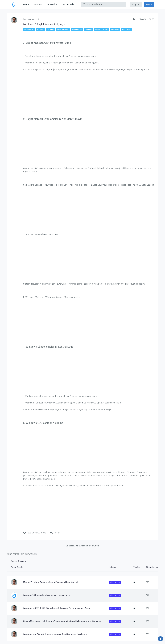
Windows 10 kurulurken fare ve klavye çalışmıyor (47, 595)
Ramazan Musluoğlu (32, 19)
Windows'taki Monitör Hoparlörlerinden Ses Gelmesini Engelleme (55, 634)
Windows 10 (115, 582)
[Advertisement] (89, 93)
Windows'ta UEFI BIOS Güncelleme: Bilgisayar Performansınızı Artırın (57, 608)
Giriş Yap (135, 4)
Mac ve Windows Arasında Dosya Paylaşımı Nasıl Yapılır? (51, 582)
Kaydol (149, 4)
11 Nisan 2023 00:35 (143, 19)
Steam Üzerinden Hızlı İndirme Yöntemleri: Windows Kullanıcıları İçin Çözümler (62, 621)
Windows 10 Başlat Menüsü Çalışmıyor (44, 24)
